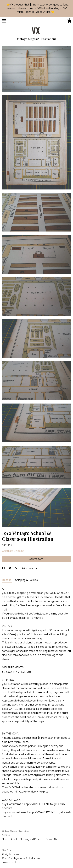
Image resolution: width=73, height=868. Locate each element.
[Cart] (69, 22)
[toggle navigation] (4, 21)
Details (7, 580)
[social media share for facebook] (4, 568)
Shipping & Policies (26, 580)
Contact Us (51, 839)
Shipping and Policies (31, 839)
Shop (5, 839)
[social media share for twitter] (10, 568)
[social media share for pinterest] (17, 568)
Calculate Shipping (13, 551)
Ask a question (29, 568)
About (14, 839)
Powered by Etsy (11, 862)
